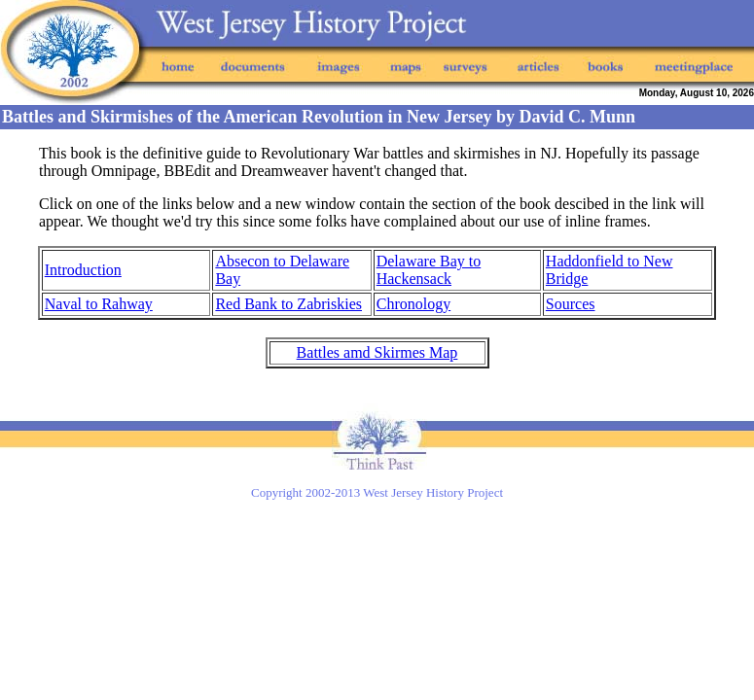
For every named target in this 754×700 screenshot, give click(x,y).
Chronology (413, 304)
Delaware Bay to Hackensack (429, 270)
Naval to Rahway (99, 304)
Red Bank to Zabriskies (288, 304)
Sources (571, 304)
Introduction (83, 270)
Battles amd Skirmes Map (377, 352)
